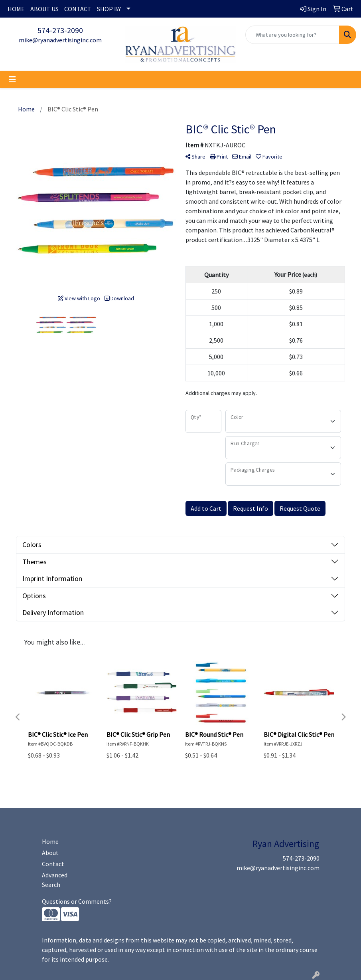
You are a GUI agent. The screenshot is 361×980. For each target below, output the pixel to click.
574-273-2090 (60, 30)
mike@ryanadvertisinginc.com (60, 40)
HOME (16, 9)
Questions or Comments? (77, 901)
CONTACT (78, 9)
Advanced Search (55, 880)
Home (50, 841)
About (50, 853)
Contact (53, 864)
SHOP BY (109, 9)
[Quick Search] (292, 35)
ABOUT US (44, 9)
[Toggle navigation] (12, 79)
